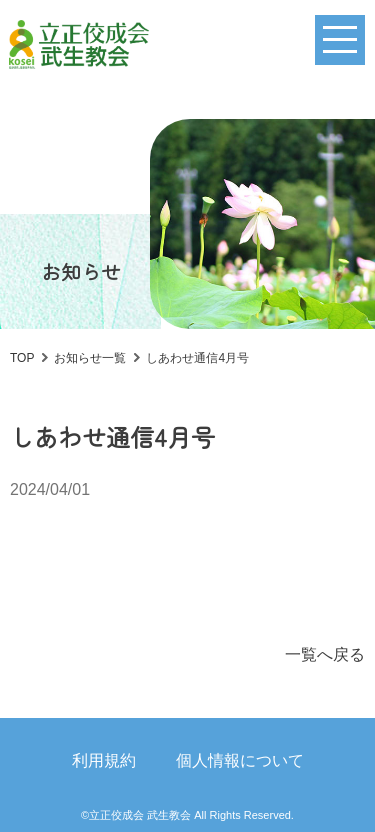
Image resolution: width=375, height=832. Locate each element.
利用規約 (104, 760)
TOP (22, 358)
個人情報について (240, 760)
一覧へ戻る (325, 654)
